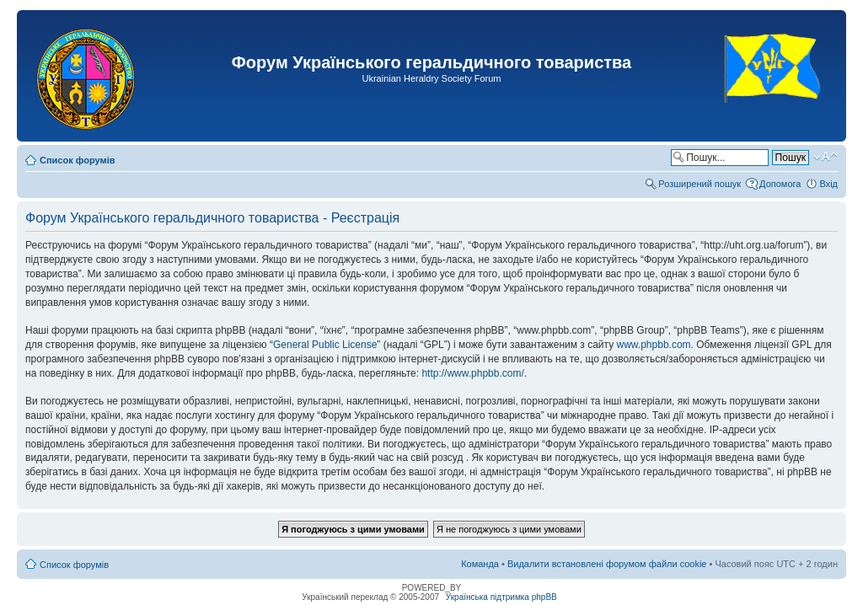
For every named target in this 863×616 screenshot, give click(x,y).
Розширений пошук (700, 184)
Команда (480, 564)
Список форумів (77, 160)
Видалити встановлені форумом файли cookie (607, 564)
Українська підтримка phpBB (501, 597)
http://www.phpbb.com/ (472, 373)
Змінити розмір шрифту (825, 157)
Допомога (780, 184)
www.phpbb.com (654, 345)
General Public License (325, 345)
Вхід (828, 184)
